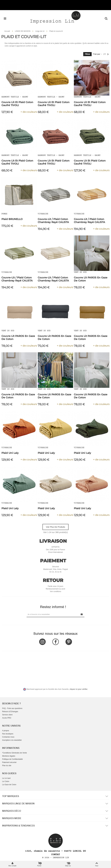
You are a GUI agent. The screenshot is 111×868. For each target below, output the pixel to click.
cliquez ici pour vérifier (79, 689)
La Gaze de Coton (9, 785)
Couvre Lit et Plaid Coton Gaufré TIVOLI (17, 104)
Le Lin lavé (6, 778)
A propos (6, 731)
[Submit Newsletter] (82, 614)
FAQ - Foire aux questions (12, 708)
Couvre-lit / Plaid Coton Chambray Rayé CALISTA (53, 221)
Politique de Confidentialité (12, 759)
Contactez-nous (8, 737)
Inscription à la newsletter (12, 740)
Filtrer (87, 54)
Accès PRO (7, 718)
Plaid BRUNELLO (12, 219)
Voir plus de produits (55, 527)
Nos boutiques (8, 734)
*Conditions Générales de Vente (15, 753)
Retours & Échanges (10, 712)
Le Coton (6, 781)
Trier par (98, 54)
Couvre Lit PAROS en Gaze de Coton (91, 279)
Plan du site (7, 766)
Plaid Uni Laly (10, 453)
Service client (7, 715)
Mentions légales (9, 756)
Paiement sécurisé (9, 762)
